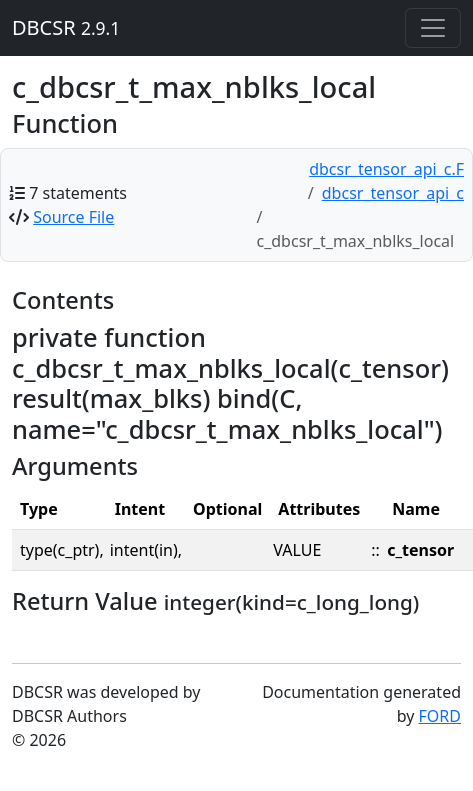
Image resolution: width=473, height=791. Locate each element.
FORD (440, 716)
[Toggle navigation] (433, 28)
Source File (73, 217)
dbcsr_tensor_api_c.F (386, 169)
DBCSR (66, 27)
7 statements (78, 193)
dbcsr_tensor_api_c (393, 193)
